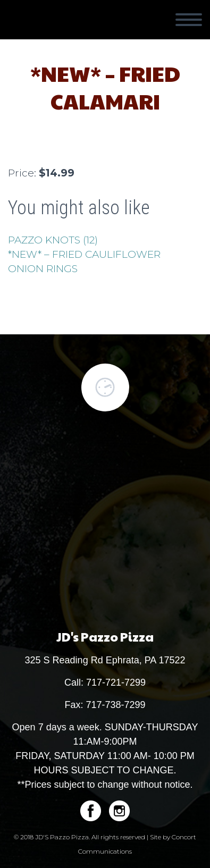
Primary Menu (189, 20)
